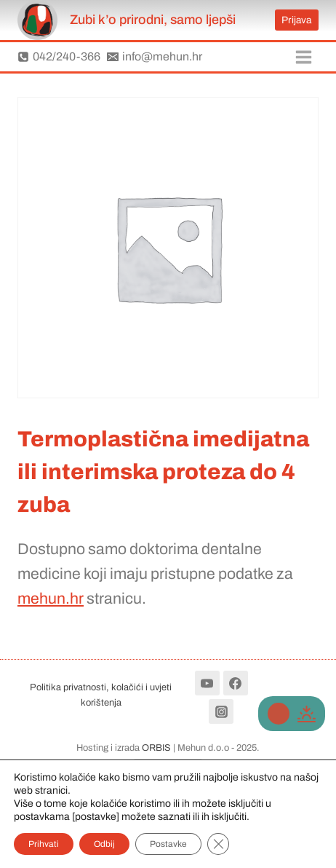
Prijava (296, 20)
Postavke (168, 844)
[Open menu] (303, 57)
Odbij (104, 844)
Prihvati (44, 844)
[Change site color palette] (292, 714)
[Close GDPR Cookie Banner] (218, 844)
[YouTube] (207, 683)
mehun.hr (51, 598)
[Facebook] (236, 683)
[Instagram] (221, 711)
